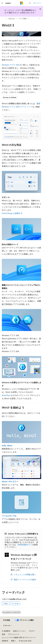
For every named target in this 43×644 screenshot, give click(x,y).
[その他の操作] (39, 19)
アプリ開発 (23, 19)
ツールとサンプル (9, 516)
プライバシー (13, 634)
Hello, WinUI (7, 446)
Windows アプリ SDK (10, 65)
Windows (12, 19)
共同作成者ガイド (25, 545)
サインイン (37, 3)
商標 (13, 641)
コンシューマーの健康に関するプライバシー (18, 637)
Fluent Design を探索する (12, 213)
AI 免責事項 (6, 631)
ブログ (31, 631)
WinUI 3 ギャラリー (10, 481)
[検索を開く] (30, 3)
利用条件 (5, 641)
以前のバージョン (19, 631)
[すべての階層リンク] (4, 19)
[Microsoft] (22, 3)
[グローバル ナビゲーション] (2, 3)
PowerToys (6, 395)
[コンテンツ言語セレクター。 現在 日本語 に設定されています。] (7, 620)
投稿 (3, 634)
